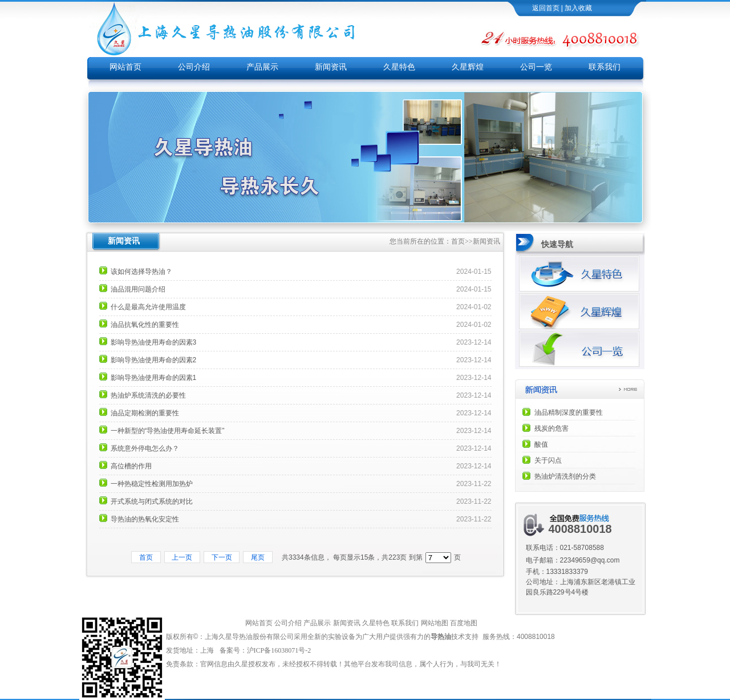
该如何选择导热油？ (141, 272)
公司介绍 (194, 67)
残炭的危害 (551, 428)
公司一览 (536, 67)
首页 (458, 241)
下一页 (222, 557)
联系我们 (605, 67)
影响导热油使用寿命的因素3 (154, 342)
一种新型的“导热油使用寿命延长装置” (168, 431)
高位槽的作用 (131, 466)
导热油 (441, 637)
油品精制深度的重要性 (569, 412)
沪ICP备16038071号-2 (280, 650)
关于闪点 (548, 460)
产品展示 (262, 67)
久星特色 (399, 67)
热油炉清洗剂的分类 (565, 476)
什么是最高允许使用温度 (148, 307)
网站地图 (435, 623)
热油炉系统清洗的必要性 (148, 395)
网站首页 (125, 67)
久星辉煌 (468, 67)
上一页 (182, 557)
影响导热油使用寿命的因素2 (154, 360)
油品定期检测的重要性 (145, 413)
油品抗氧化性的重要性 (145, 325)
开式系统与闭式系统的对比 (152, 501)
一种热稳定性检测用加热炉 (152, 484)
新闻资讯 (331, 67)
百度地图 (464, 623)
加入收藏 (578, 8)
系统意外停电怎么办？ (145, 448)
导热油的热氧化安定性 (145, 519)
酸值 (541, 444)
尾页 (257, 557)
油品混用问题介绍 (138, 289)
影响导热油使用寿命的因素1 (154, 378)
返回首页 (546, 8)
